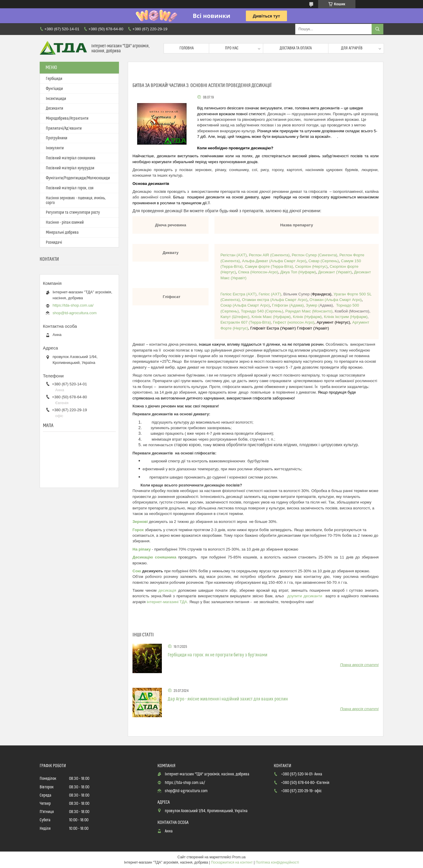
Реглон (256, 255)
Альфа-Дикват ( (256, 261)
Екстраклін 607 (234, 322)
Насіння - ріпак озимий (65, 223)
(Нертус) (320, 266)
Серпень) (230, 311)
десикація (168, 590)
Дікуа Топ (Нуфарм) (298, 272)
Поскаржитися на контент (232, 862)
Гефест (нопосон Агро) (294, 322)
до (289, 596)
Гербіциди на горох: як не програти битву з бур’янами (218, 655)
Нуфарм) (270, 317)
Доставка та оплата (296, 48)
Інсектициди (56, 99)
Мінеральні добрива (62, 233)
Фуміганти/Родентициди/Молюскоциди (78, 178)
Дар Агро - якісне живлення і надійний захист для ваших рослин (228, 699)
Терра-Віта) (232, 266)
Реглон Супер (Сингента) (314, 255)
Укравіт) (344, 272)
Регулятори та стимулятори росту (73, 213)
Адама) (297, 305)
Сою (137, 571)
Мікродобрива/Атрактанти (67, 118)
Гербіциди (54, 79)
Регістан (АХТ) (233, 255)
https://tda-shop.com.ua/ (73, 305)
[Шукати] (377, 29)
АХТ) (252, 294)
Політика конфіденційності (277, 862)
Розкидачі (54, 242)
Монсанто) (308, 311)
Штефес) (235, 317)
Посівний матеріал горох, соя (70, 188)
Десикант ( (328, 272)
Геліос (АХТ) (269, 294)
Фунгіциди (54, 89)
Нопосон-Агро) (258, 272)
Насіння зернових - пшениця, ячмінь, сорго (76, 200)
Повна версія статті (359, 665)
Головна (187, 48)
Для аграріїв (352, 48)
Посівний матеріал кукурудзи (70, 168)
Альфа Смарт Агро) (288, 261)
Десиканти (54, 108)
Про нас (232, 48)
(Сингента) (279, 255)
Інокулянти (55, 148)
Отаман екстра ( (257, 300)
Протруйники (57, 138)
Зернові (140, 522)
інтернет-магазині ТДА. (168, 602)
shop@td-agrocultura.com (75, 313)
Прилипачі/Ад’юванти (64, 128)
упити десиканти (309, 596)
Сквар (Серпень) (324, 261)
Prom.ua (239, 857)
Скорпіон (304, 266)
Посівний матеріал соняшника (71, 158)
